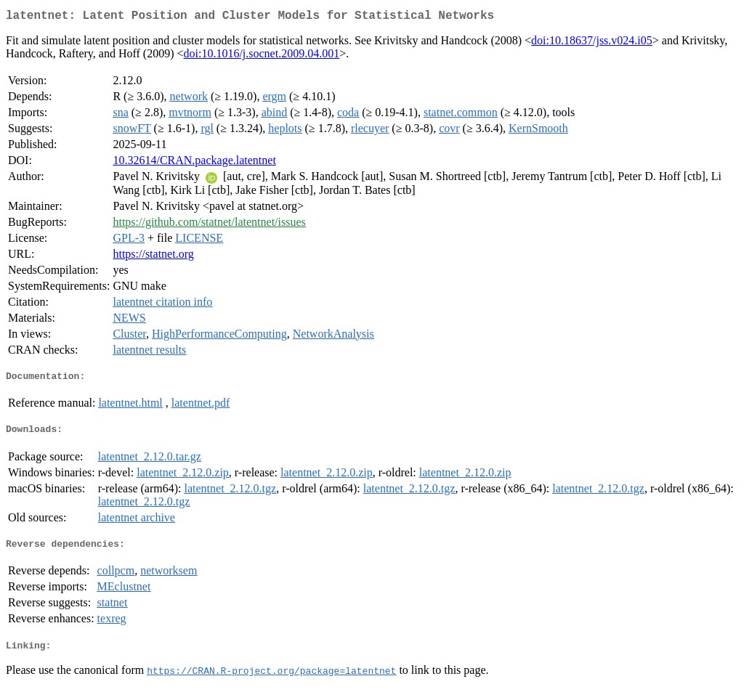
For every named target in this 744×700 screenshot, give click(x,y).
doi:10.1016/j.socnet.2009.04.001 (262, 56)
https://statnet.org (153, 257)
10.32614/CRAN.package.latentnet (194, 163)
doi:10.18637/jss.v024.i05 (592, 43)
